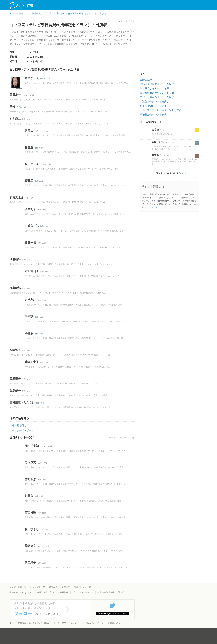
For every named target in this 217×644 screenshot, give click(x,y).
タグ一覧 (87, 587)
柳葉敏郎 (15, 288)
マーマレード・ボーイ (22, 430)
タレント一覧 (39, 587)
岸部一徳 (30, 243)
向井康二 (15, 119)
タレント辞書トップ (19, 587)
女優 (42, 131)
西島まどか (158, 142)
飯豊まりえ (32, 78)
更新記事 (66, 587)
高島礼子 (30, 209)
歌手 (24, 119)
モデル (43, 78)
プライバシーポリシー (83, 592)
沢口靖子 (30, 563)
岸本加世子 (32, 362)
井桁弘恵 (30, 479)
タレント (26, 95)
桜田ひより (32, 529)
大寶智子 (157, 155)
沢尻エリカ (32, 131)
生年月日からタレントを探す (156, 88)
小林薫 (29, 333)
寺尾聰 (29, 317)
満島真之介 (17, 197)
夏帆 (12, 107)
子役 (42, 530)
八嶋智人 (15, 350)
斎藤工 (29, 181)
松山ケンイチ (33, 164)
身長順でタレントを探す (153, 106)
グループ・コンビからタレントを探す (161, 110)
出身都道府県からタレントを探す (158, 93)
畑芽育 (29, 496)
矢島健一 (15, 391)
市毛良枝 (30, 300)
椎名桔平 (15, 259)
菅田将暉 (30, 513)
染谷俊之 (30, 546)
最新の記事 (146, 80)
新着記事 (53, 587)
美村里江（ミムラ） (22, 402)
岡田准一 (15, 95)
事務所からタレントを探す (154, 114)
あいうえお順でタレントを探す (157, 84)
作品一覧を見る (18, 425)
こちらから (153, 207)
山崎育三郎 (32, 226)
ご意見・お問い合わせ (45, 592)
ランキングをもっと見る (168, 173)
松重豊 (29, 147)
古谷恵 (155, 130)
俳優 (36, 148)
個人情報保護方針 (106, 592)
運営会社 (122, 592)
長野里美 (15, 379)
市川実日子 (32, 271)
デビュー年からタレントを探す (157, 97)
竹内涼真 (30, 463)
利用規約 (64, 592)
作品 (76, 587)
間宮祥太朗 (32, 446)
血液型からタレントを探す (154, 101)
